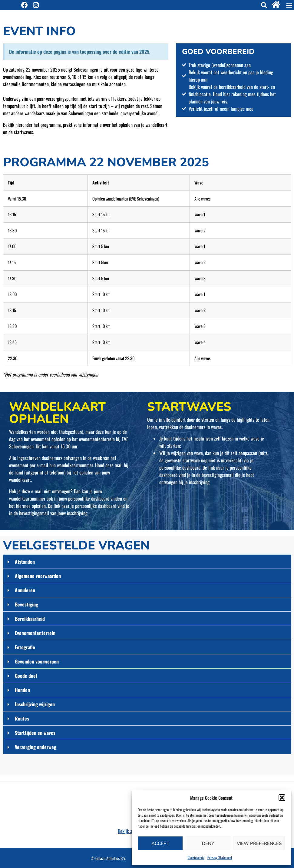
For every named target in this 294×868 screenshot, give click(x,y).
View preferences (259, 843)
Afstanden (25, 562)
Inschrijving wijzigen (35, 704)
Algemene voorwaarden (38, 576)
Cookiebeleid (196, 857)
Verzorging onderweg (36, 747)
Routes (22, 718)
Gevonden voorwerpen (37, 661)
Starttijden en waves (35, 733)
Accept (160, 843)
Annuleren (25, 590)
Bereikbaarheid (30, 619)
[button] (282, 798)
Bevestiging (26, 604)
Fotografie (25, 647)
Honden (22, 690)
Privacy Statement (220, 857)
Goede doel (26, 676)
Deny (208, 843)
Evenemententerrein (35, 633)
